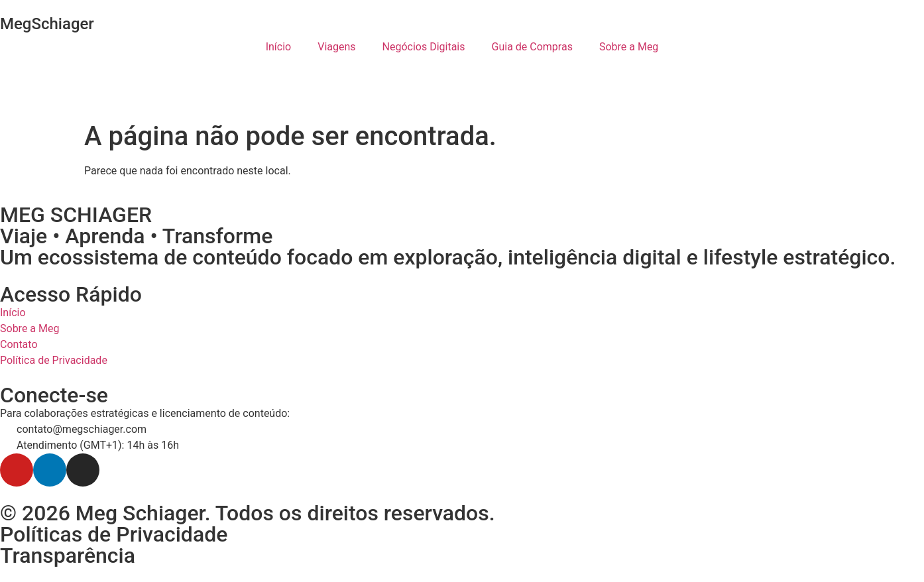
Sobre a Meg (629, 47)
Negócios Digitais (424, 47)
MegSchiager (47, 24)
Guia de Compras (532, 47)
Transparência (68, 555)
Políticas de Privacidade (114, 534)
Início (279, 47)
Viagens (336, 47)
